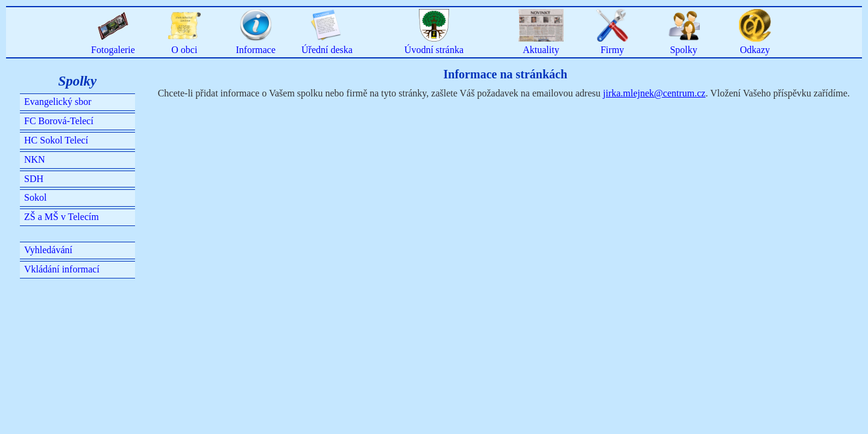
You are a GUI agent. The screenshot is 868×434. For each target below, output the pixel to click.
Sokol (35, 197)
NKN (35, 159)
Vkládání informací (62, 269)
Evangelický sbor (58, 102)
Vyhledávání (48, 250)
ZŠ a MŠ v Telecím (61, 217)
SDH (34, 179)
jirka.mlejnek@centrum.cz (654, 93)
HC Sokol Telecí (56, 140)
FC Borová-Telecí (59, 121)
